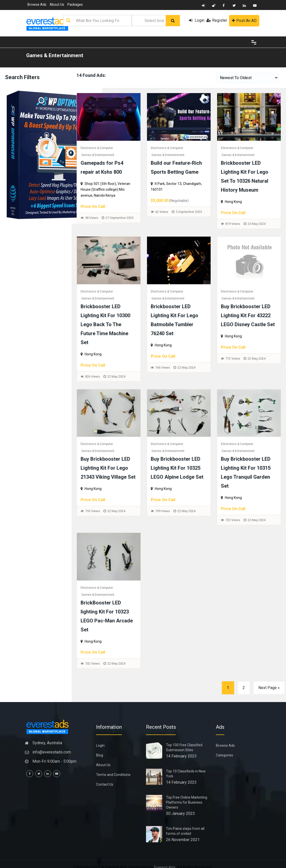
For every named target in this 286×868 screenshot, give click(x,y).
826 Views (92, 376)
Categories (224, 755)
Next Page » (269, 688)
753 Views (92, 511)
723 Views (233, 520)
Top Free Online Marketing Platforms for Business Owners (187, 802)
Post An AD (244, 21)
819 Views (233, 224)
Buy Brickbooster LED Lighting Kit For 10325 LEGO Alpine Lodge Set (177, 468)
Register (217, 20)
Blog (100, 755)
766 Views (163, 367)
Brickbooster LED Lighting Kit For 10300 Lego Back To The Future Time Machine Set (105, 324)
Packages (75, 4)
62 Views (162, 212)
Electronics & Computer (97, 148)
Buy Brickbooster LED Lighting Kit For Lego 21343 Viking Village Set (108, 468)
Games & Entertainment (55, 55)
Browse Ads (37, 4)
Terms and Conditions (113, 775)
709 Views (163, 511)
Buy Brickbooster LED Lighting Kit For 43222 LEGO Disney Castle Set (248, 315)
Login (197, 20)
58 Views (92, 218)
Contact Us (105, 784)
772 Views (233, 359)
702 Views (92, 663)
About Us (57, 4)
